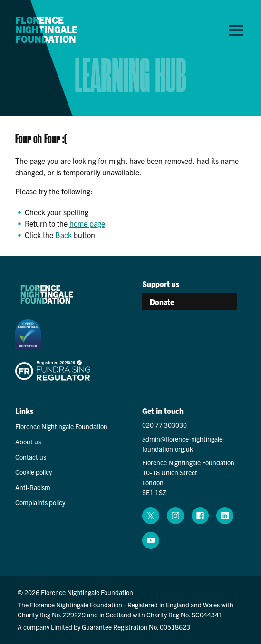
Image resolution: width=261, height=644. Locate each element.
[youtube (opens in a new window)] (151, 540)
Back (63, 235)
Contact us (31, 457)
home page (87, 223)
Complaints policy (40, 502)
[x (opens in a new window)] (151, 516)
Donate (162, 302)
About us (28, 442)
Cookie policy (34, 472)
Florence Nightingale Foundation (46, 29)
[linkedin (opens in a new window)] (225, 516)
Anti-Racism (33, 487)
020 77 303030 (164, 425)
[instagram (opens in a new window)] (175, 516)
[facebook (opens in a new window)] (200, 516)
